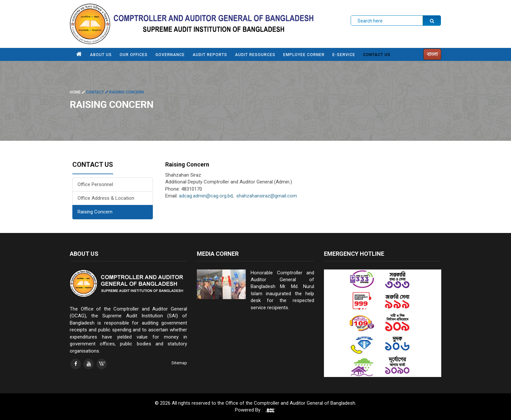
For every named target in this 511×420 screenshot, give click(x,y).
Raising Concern (95, 212)
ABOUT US (101, 55)
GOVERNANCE (170, 55)
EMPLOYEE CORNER (304, 55)
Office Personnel (95, 184)
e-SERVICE (344, 55)
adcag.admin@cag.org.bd (206, 196)
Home (78, 92)
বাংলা (432, 54)
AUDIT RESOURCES (255, 55)
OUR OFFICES (134, 55)
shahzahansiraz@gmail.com (267, 196)
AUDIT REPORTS (210, 55)
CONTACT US (377, 55)
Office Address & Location (106, 198)
